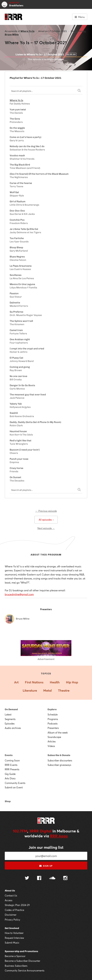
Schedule (53, 714)
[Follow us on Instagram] (65, 878)
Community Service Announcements (25, 970)
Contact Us (11, 896)
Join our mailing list (46, 847)
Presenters (53, 728)
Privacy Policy (12, 920)
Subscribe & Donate (59, 755)
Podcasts (53, 724)
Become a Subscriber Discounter (22, 961)
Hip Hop (72, 682)
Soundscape (54, 737)
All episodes (46, 520)
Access (9, 900)
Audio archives (13, 728)
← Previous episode (46, 511)
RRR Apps (59, 836)
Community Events (15, 783)
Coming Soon (12, 760)
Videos (51, 746)
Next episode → (46, 528)
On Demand (11, 709)
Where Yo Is (27, 31)
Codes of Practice (14, 910)
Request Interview (14, 938)
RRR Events (11, 765)
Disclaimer (11, 915)
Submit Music (12, 943)
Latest (8, 714)
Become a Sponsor (15, 956)
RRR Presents (12, 769)
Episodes (10, 724)
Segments (10, 719)
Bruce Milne (12, 35)
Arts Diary (10, 778)
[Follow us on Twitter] (27, 878)
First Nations (34, 682)
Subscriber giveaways (59, 765)
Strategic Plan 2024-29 (17, 905)
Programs (53, 719)
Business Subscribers (16, 966)
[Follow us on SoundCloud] (52, 878)
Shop (8, 801)
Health (55, 682)
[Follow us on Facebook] (39, 878)
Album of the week (58, 733)
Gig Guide (10, 774)
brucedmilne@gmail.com (19, 594)
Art (16, 682)
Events (9, 755)
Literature (30, 690)
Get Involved (12, 928)
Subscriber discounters (60, 760)
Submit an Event (14, 787)
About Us (10, 891)
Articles (52, 741)
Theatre (64, 690)
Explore (52, 709)
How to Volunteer (14, 933)
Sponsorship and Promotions (21, 951)
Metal (48, 690)
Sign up (46, 866)
